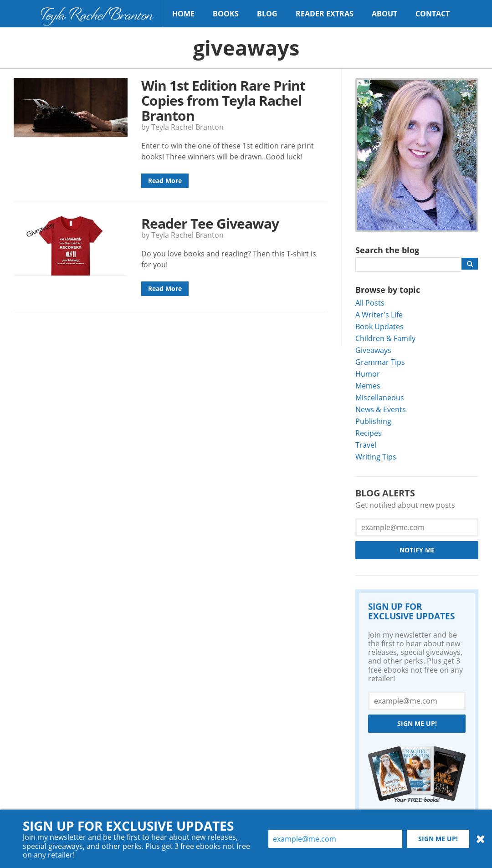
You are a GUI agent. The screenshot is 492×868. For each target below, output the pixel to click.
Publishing (373, 421)
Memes (368, 385)
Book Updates (379, 326)
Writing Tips (376, 457)
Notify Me (417, 550)
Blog (267, 14)
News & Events (381, 409)
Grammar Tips (380, 362)
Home (183, 14)
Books (226, 14)
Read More (165, 181)
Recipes (369, 433)
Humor (368, 374)
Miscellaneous (380, 397)
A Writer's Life (379, 314)
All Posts (370, 303)
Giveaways (373, 350)
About (384, 14)
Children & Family (385, 338)
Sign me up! (417, 723)
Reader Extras (325, 14)
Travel (366, 445)
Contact (433, 14)
